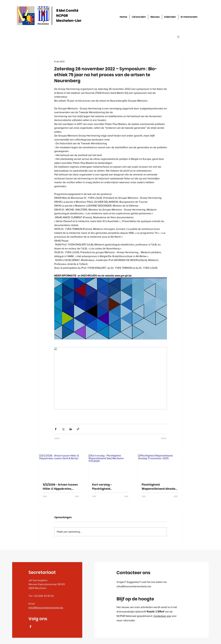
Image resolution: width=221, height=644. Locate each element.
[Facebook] (30, 627)
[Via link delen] (78, 429)
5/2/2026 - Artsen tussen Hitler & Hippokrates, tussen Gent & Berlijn (60, 487)
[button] (178, 37)
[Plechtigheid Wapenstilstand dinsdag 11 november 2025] (160, 466)
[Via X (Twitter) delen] (63, 429)
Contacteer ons (162, 616)
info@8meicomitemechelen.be (46, 607)
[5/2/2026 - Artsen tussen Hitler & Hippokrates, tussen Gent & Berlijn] (61, 466)
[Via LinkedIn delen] (71, 429)
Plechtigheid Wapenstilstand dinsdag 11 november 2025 (159, 487)
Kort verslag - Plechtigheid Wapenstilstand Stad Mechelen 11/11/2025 (107, 487)
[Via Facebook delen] (56, 429)
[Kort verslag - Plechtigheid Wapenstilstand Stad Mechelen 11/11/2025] (110, 466)
